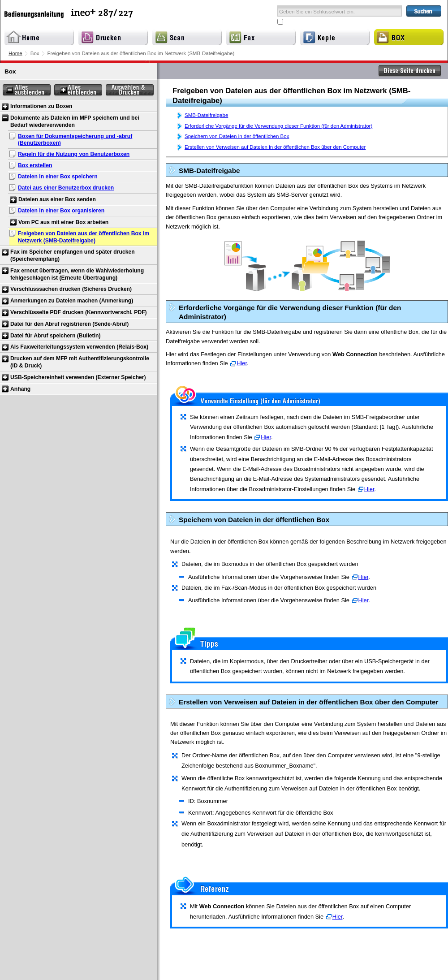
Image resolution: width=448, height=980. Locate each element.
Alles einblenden (78, 90)
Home (15, 53)
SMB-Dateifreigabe (206, 115)
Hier (242, 363)
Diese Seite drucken (410, 71)
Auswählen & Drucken (130, 90)
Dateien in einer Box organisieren (61, 211)
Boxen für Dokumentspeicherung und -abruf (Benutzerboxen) (75, 140)
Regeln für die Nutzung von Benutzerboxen (74, 154)
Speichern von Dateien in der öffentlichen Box (237, 136)
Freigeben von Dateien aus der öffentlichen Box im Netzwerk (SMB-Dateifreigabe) (84, 237)
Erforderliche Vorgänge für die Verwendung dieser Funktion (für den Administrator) (278, 126)
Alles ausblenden (27, 90)
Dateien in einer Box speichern (58, 177)
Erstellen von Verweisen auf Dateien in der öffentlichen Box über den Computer (275, 147)
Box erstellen (35, 165)
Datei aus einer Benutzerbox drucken (66, 188)
